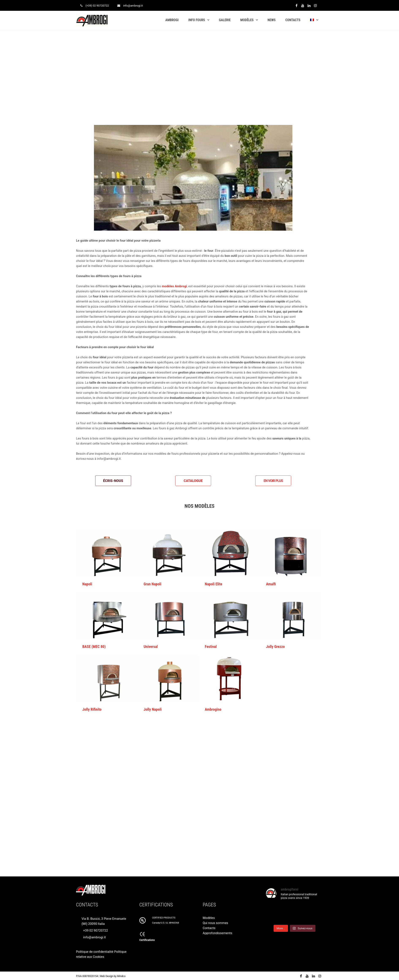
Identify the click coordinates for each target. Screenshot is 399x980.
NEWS (271, 20)
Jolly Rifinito (92, 709)
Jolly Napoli (153, 709)
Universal (151, 647)
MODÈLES (247, 20)
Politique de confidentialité (95, 952)
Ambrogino (213, 709)
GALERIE (225, 20)
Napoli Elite (214, 584)
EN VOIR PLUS (273, 481)
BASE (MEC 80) (94, 647)
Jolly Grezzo (275, 647)
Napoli (87, 584)
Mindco (121, 976)
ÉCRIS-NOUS (113, 481)
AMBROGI (172, 20)
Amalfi (271, 584)
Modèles (209, 918)
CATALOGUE (193, 481)
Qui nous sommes (215, 923)
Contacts (209, 928)
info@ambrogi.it (133, 6)
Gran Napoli (152, 584)
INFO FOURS (197, 20)
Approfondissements (217, 933)
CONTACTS (293, 20)
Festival (211, 647)
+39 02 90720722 (96, 931)
